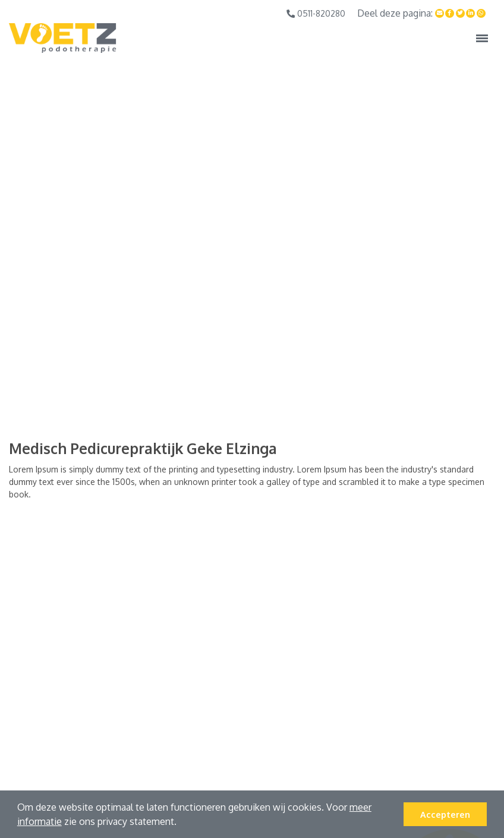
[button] (181, 823)
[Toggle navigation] (482, 38)
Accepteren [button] (445, 814)
